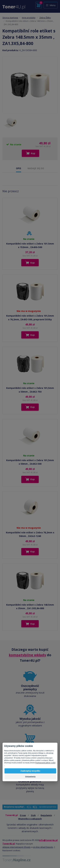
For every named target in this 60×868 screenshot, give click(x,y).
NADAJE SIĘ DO (36, 168)
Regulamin (46, 815)
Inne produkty (29, 18)
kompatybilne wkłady (27, 655)
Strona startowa (10, 18)
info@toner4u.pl (48, 840)
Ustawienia (30, 777)
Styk (33, 815)
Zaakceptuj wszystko (30, 771)
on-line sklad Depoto (43, 847)
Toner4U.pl (9, 844)
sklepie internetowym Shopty (17, 847)
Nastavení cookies (11, 850)
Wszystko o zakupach (30, 819)
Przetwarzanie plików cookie (45, 763)
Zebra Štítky (45, 18)
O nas (23, 815)
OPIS (19, 168)
